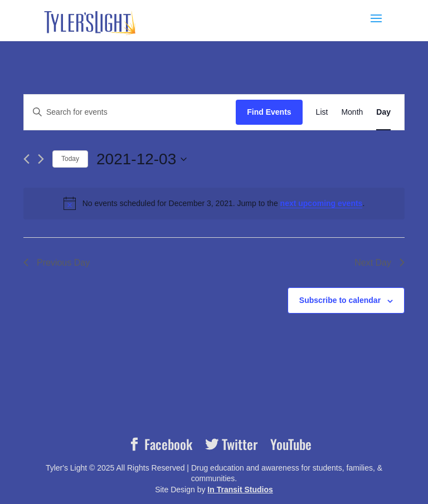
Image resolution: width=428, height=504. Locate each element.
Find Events (269, 112)
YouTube (291, 444)
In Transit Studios (240, 490)
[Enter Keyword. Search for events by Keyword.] (130, 112)
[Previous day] (26, 159)
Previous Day (57, 263)
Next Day (380, 263)
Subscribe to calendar (340, 300)
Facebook (167, 444)
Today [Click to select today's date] (70, 159)
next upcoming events (322, 203)
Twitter (238, 444)
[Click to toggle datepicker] (142, 159)
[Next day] (41, 159)
